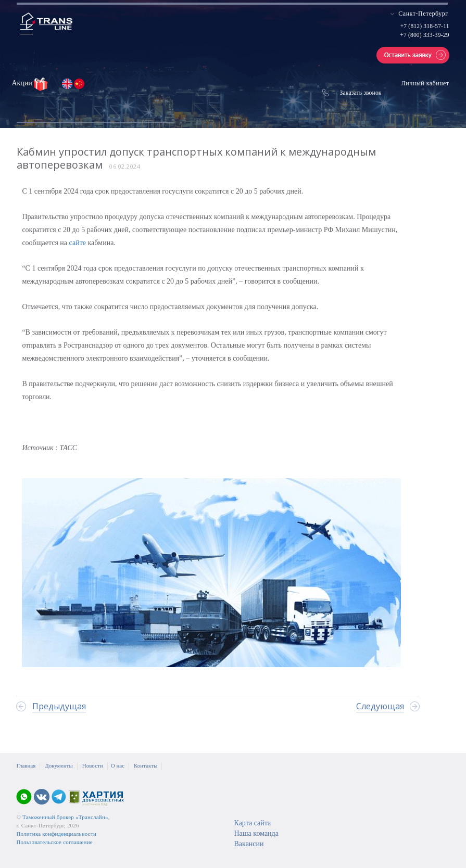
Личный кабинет (425, 83)
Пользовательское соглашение (54, 842)
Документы (59, 765)
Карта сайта (252, 823)
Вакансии (249, 844)
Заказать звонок (361, 93)
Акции (23, 83)
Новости (93, 765)
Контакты (146, 765)
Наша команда (256, 833)
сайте (79, 243)
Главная (26, 765)
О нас (118, 765)
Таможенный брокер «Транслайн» (65, 817)
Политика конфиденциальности (56, 834)
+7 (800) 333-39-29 (424, 35)
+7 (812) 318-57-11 (425, 26)
